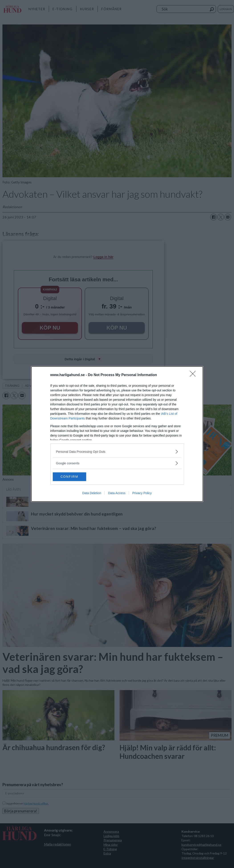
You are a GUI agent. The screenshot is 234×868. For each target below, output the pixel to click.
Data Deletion (92, 493)
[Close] (194, 375)
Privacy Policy (142, 493)
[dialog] (117, 434)
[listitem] (117, 452)
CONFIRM (74, 477)
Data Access (117, 493)
